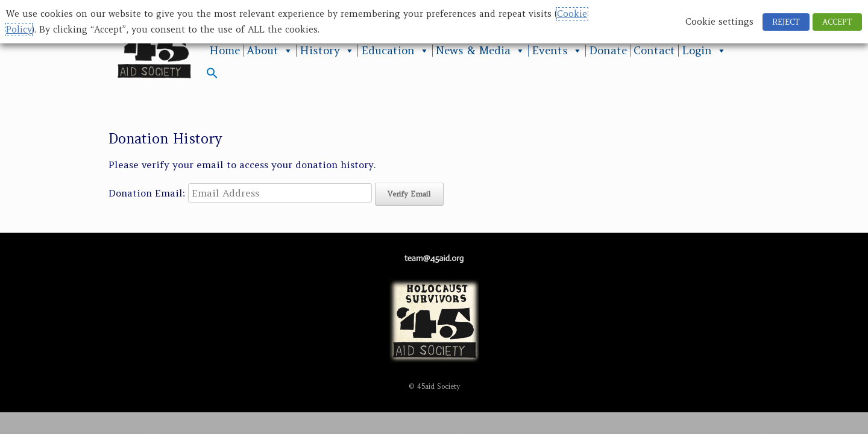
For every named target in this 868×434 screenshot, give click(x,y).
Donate (608, 51)
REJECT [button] (786, 22)
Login (704, 51)
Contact (654, 51)
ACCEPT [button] (837, 22)
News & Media (480, 51)
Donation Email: (147, 193)
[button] (212, 76)
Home (225, 51)
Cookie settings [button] (719, 22)
